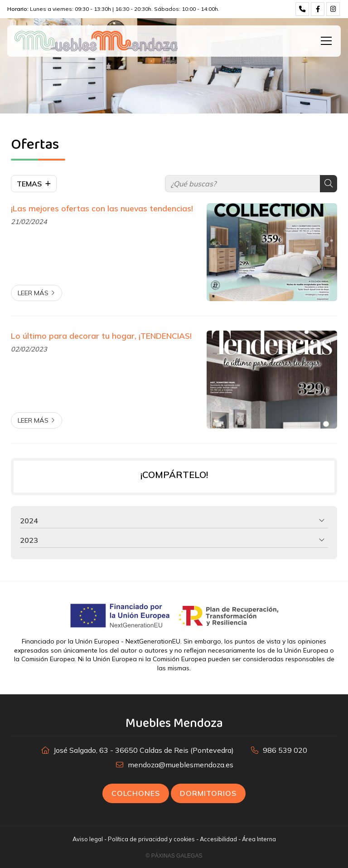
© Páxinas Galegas (174, 856)
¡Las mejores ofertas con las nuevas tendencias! (102, 208)
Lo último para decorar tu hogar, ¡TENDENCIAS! (101, 336)
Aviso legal (88, 839)
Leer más (33, 293)
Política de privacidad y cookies (151, 839)
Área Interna (259, 839)
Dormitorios (208, 793)
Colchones (136, 793)
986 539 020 (285, 750)
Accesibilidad (218, 839)
